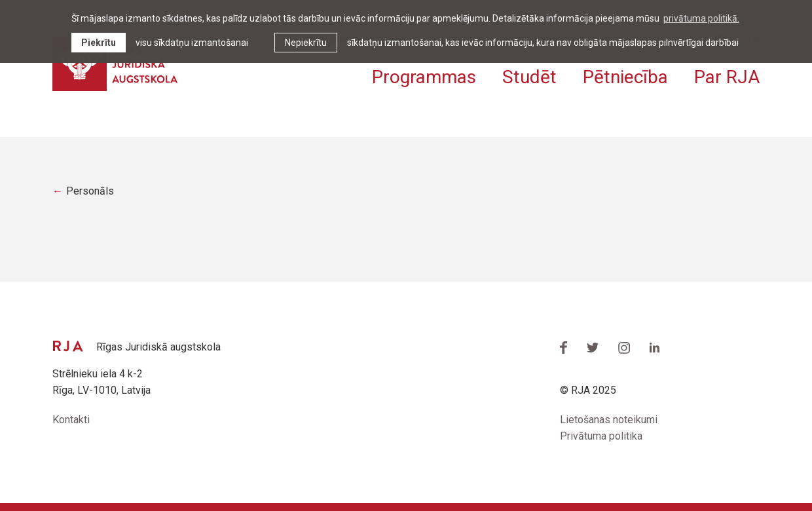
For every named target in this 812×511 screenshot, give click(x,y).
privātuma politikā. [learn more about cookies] (701, 18)
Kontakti (71, 420)
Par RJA (727, 77)
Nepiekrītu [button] (306, 43)
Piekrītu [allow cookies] (99, 43)
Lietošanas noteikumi (609, 420)
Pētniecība (625, 77)
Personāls (90, 191)
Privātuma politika (601, 436)
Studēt (529, 77)
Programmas (424, 77)
